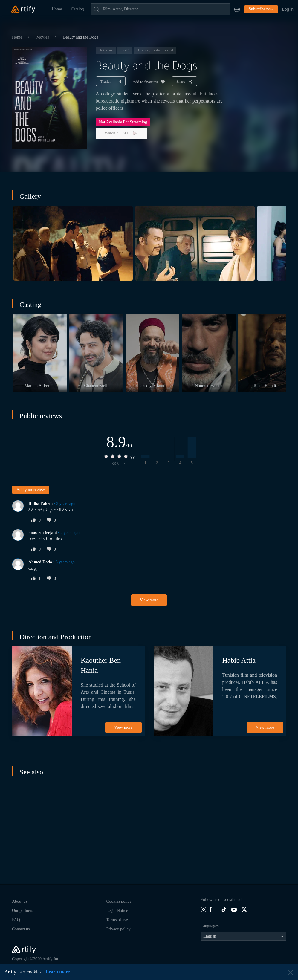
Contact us (21, 929)
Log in (288, 9)
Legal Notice (117, 911)
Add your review (31, 490)
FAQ (16, 920)
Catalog (77, 9)
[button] (237, 9)
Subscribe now (261, 9)
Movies (43, 37)
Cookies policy (119, 901)
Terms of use (117, 920)
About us (20, 901)
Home (57, 9)
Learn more (58, 972)
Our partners (22, 911)
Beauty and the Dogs (81, 37)
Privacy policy (119, 929)
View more (149, 600)
